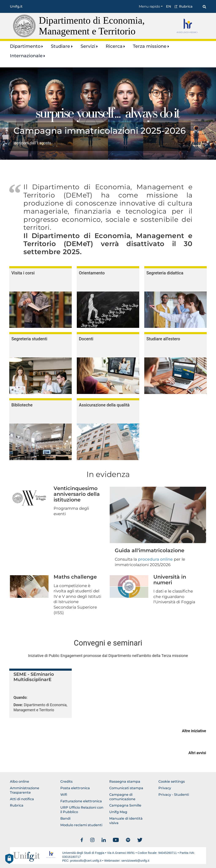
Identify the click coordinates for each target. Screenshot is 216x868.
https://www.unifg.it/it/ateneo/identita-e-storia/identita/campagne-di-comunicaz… (100, 137)
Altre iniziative (194, 731)
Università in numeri (170, 580)
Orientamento (92, 273)
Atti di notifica (22, 799)
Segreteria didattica (165, 273)
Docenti (86, 339)
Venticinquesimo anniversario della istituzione (77, 494)
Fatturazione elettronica (81, 801)
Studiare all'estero (163, 339)
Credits (66, 781)
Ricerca (114, 46)
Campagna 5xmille (125, 805)
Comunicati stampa (126, 788)
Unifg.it (16, 6)
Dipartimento (25, 46)
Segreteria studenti (29, 339)
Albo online (20, 781)
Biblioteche (22, 405)
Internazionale (26, 56)
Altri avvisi (197, 753)
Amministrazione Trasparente (25, 790)
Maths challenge (75, 577)
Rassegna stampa (125, 781)
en (169, 6)
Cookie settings (172, 781)
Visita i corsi (23, 273)
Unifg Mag (118, 812)
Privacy (165, 788)
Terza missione (150, 46)
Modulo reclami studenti (81, 825)
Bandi (65, 818)
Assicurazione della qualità (104, 405)
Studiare (60, 46)
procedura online (155, 559)
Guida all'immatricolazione (150, 550)
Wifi (64, 795)
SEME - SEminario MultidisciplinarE (34, 677)
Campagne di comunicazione (122, 797)
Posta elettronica (75, 788)
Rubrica (186, 6)
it (176, 6)
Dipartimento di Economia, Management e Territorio (92, 26)
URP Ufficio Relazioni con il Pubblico (82, 810)
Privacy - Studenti (174, 795)
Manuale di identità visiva (126, 821)
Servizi (88, 46)
